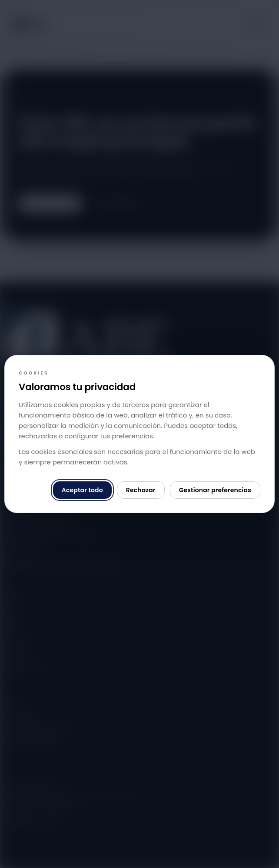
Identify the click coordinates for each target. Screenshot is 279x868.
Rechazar (141, 490)
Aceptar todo (82, 490)
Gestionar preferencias (215, 490)
